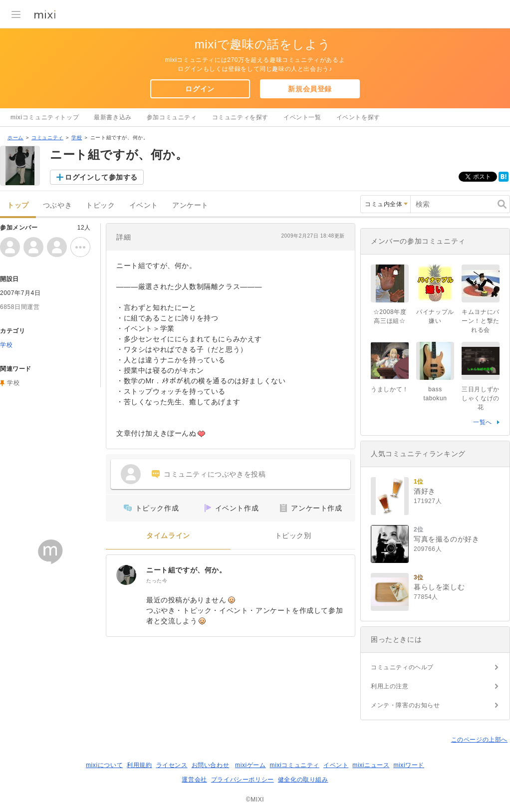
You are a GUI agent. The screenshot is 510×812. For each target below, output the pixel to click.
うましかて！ (390, 389)
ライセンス (172, 765)
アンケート (190, 205)
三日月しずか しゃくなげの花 (484, 398)
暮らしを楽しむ (439, 587)
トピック (100, 205)
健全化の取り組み (303, 780)
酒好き (425, 491)
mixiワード (409, 765)
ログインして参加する (101, 177)
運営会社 (194, 780)
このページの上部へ (479, 740)
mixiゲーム (251, 765)
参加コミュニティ (172, 117)
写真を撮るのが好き (446, 539)
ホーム (15, 137)
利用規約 (139, 765)
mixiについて (104, 765)
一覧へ (483, 422)
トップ (18, 205)
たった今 (157, 581)
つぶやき (57, 205)
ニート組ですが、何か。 (186, 570)
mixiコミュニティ (295, 765)
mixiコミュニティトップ (45, 117)
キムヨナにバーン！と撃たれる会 (481, 321)
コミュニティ (47, 137)
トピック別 (293, 536)
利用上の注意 (390, 686)
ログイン (200, 89)
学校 (77, 137)
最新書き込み (113, 117)
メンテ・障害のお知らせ (405, 705)
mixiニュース (371, 765)
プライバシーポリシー (243, 780)
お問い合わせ (211, 765)
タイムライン (168, 536)
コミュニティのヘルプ (402, 667)
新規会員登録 (310, 89)
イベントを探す (358, 117)
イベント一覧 (302, 117)
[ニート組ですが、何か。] (126, 575)
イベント (144, 205)
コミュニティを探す (240, 117)
